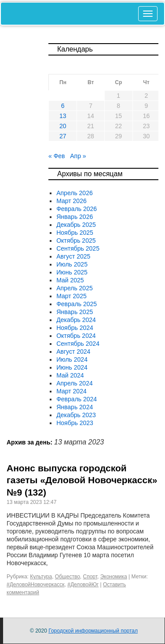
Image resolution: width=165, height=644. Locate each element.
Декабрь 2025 (76, 225)
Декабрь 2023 (76, 415)
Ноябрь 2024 (75, 328)
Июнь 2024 (72, 367)
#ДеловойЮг (83, 585)
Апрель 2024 (75, 383)
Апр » (78, 156)
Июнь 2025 (72, 272)
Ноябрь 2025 (75, 233)
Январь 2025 (75, 312)
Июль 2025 (72, 264)
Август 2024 (73, 352)
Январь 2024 (75, 407)
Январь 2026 (75, 217)
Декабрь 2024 (76, 320)
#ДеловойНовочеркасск (36, 585)
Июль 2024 (72, 359)
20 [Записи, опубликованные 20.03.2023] (63, 126)
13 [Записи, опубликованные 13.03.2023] (63, 116)
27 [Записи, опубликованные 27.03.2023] (63, 136)
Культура (41, 577)
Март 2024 (71, 391)
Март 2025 (71, 296)
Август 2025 (73, 256)
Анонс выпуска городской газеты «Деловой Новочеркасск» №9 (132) (82, 480)
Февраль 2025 (77, 304)
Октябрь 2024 (76, 336)
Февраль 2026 (77, 209)
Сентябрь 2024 (78, 344)
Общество (68, 577)
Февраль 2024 (77, 399)
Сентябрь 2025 (78, 248)
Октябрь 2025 (76, 241)
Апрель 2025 (75, 288)
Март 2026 (71, 201)
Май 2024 (70, 375)
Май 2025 (70, 280)
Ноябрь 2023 (75, 423)
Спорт (90, 577)
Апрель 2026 (75, 193)
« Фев (57, 156)
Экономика (114, 577)
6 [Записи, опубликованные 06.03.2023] (63, 106)
